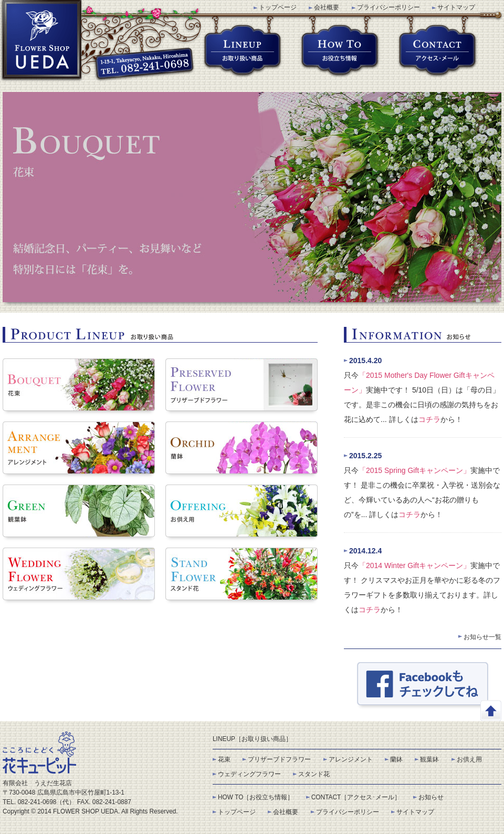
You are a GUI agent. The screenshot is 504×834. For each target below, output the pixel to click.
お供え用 (469, 759)
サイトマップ (456, 7)
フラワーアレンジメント (79, 448)
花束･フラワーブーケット (79, 385)
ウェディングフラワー (79, 574)
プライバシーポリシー (388, 7)
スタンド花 (241, 574)
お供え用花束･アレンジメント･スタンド (241, 511)
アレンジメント (351, 759)
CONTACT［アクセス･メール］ (356, 797)
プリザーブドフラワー (241, 385)
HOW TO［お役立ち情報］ (256, 797)
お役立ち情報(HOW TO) (340, 49)
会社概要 (327, 7)
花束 (224, 759)
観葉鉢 (79, 511)
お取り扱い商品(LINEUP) (241, 49)
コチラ (429, 419)
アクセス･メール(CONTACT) (438, 49)
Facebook (423, 684)
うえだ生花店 (41, 41)
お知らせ (431, 797)
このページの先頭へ (491, 711)
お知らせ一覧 (482, 637)
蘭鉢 (241, 448)
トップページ (278, 7)
